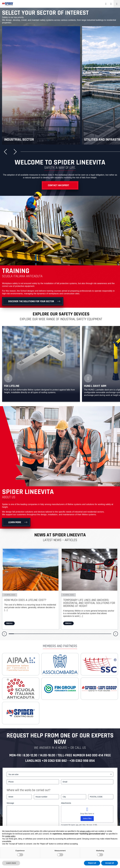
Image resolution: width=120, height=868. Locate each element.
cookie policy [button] (10, 836)
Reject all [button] (92, 863)
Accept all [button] (110, 863)
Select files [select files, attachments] (87, 819)
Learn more (15, 522)
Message (10, 803)
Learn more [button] (11, 863)
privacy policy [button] (85, 831)
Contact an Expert (59, 185)
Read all (9, 623)
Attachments (66, 803)
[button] (6, 152)
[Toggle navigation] (117, 4)
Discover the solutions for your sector (31, 301)
